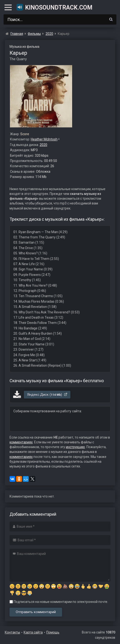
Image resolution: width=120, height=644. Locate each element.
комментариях (21, 442)
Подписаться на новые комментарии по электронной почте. (59, 602)
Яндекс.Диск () (47, 395)
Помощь (53, 632)
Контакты (12, 632)
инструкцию (75, 447)
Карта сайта (33, 632)
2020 (43, 145)
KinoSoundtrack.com (54, 7)
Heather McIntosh (44, 139)
